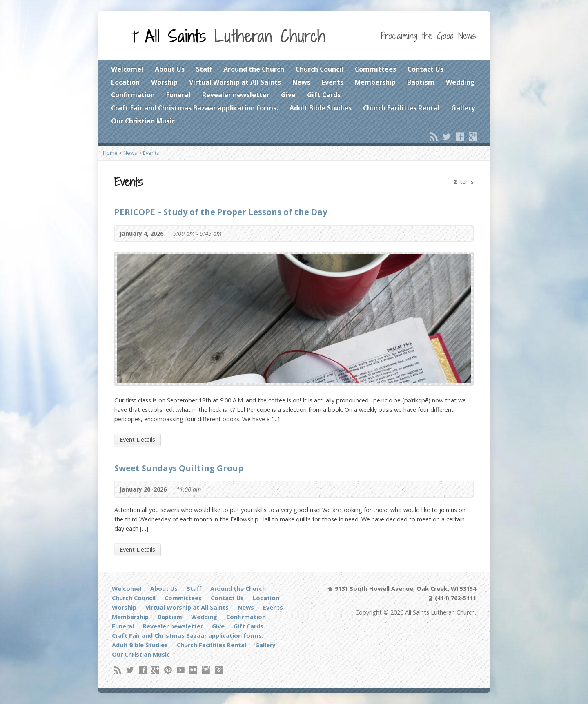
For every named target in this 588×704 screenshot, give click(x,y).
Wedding (460, 82)
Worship (164, 82)
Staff (204, 69)
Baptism (421, 82)
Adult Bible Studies (321, 108)
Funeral (178, 95)
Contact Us (425, 69)
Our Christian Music (143, 121)
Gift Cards (324, 95)
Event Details (137, 439)
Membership (375, 82)
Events (333, 82)
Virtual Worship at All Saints (235, 82)
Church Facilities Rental (401, 108)
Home (110, 153)
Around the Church (254, 69)
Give (288, 95)
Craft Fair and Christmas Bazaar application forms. (195, 108)
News (301, 82)
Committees (375, 69)
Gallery (463, 108)
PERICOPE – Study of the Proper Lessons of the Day (221, 212)
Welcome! (127, 69)
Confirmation (133, 95)
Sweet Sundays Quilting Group (179, 468)
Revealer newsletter (236, 95)
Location (125, 82)
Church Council (320, 69)
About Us (170, 69)
